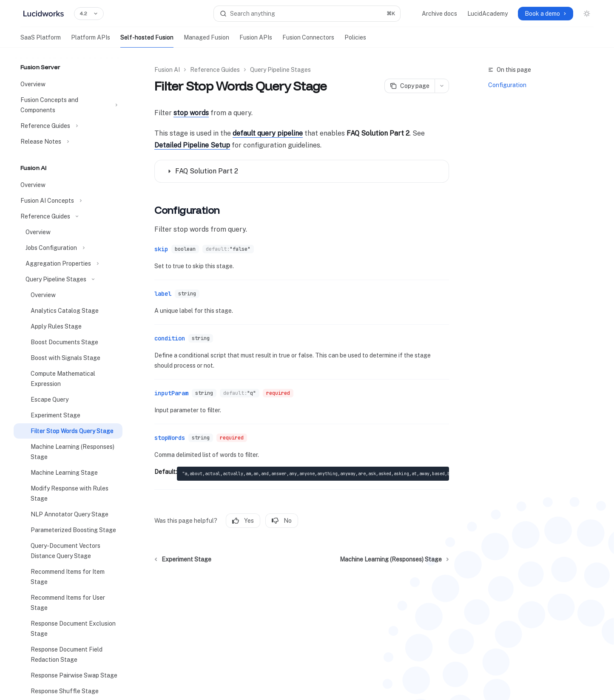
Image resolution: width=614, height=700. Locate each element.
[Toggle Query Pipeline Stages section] (68, 279)
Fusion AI (167, 70)
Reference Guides (215, 70)
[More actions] (442, 86)
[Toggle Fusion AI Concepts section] (68, 201)
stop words (191, 113)
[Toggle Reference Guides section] (68, 126)
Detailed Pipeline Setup (192, 145)
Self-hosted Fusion (147, 41)
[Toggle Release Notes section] (68, 142)
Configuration (507, 85)
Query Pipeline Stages (280, 70)
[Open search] (307, 14)
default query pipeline (268, 133)
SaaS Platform (41, 41)
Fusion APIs (256, 41)
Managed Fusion (206, 41)
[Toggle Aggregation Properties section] (68, 264)
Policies (355, 41)
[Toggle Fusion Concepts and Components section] (68, 105)
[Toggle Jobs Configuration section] (68, 248)
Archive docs (439, 14)
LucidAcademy (488, 14)
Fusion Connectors (308, 41)
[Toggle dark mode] (587, 14)
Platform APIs (91, 41)
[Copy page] (409, 86)
